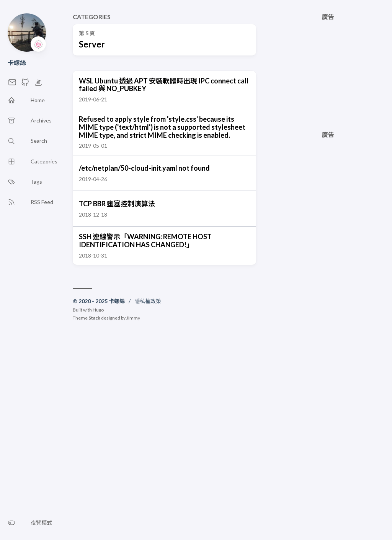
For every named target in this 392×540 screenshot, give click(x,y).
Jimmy (133, 318)
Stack (94, 318)
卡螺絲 (17, 63)
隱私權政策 (148, 301)
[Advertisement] (328, 68)
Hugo (98, 310)
